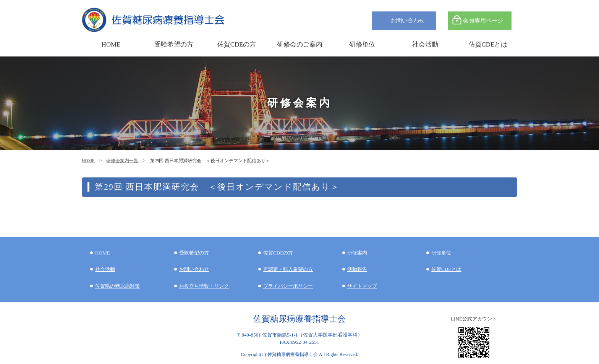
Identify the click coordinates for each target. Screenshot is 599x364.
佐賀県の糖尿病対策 (117, 286)
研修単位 (441, 253)
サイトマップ (362, 286)
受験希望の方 (174, 44)
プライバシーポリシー (288, 286)
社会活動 (105, 269)
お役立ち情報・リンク (204, 286)
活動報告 (357, 269)
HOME (88, 161)
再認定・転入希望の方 (288, 269)
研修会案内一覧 (122, 161)
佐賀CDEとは (488, 44)
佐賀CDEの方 (278, 253)
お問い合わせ (408, 20)
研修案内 (357, 253)
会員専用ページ (483, 20)
